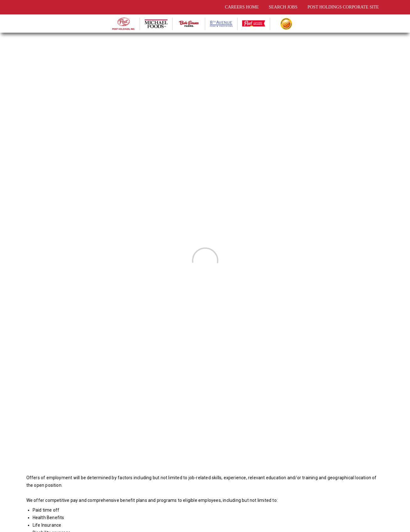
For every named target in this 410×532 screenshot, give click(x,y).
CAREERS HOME (242, 7)
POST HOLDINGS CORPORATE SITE (343, 7)
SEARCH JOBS (283, 7)
